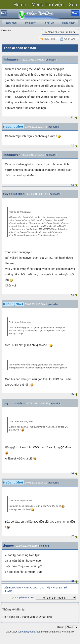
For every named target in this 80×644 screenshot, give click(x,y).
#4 (72, 295)
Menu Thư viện (48, 4)
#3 (72, 185)
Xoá (73, 4)
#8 (72, 581)
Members (30, 23)
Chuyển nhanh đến (22, 598)
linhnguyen (12, 59)
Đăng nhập (68, 23)
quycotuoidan (14, 194)
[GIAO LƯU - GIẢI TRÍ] (38, 588)
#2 (72, 145)
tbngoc (8, 545)
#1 (72, 117)
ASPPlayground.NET (29, 632)
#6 (72, 473)
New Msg (11, 23)
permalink (51, 60)
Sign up (49, 23)
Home (20, 4)
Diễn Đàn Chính (12, 588)
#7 (72, 536)
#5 (72, 394)
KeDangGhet (13, 126)
